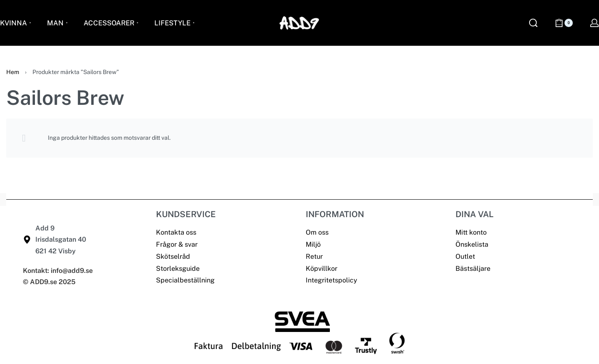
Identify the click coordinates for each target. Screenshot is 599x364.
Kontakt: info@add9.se (58, 271)
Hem (13, 72)
